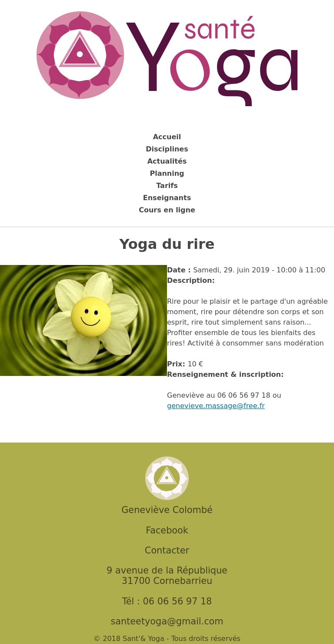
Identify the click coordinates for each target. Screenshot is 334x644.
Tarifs (167, 186)
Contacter (167, 550)
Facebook (167, 530)
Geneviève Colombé (167, 510)
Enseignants (167, 198)
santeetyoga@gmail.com (167, 621)
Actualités (167, 161)
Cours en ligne (167, 210)
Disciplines (167, 149)
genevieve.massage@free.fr (216, 406)
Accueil (167, 137)
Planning (167, 173)
